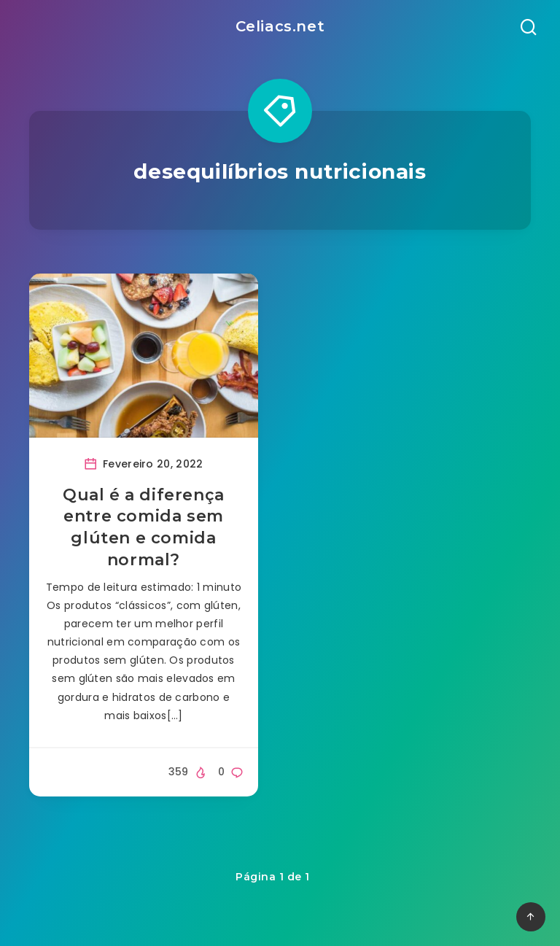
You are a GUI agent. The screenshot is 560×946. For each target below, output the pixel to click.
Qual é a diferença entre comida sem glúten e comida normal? (144, 527)
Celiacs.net (280, 26)
